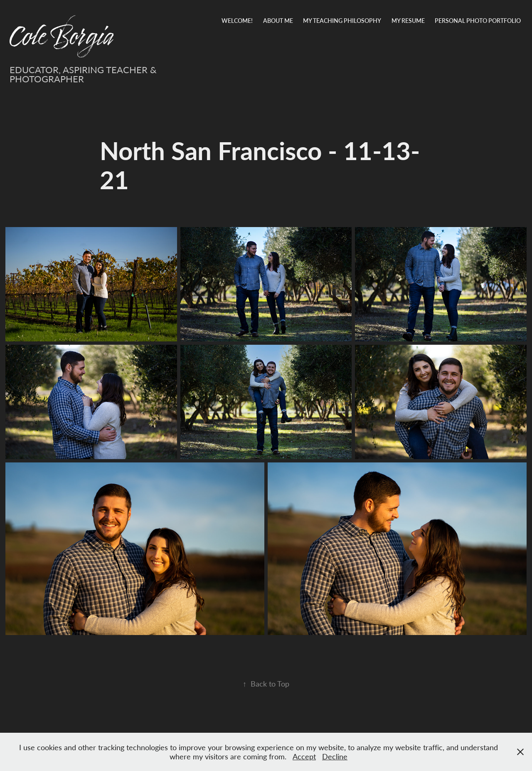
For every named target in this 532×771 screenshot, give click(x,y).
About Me (278, 21)
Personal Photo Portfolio (478, 21)
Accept (304, 756)
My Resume (408, 21)
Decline (335, 756)
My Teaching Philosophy (342, 21)
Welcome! (237, 21)
